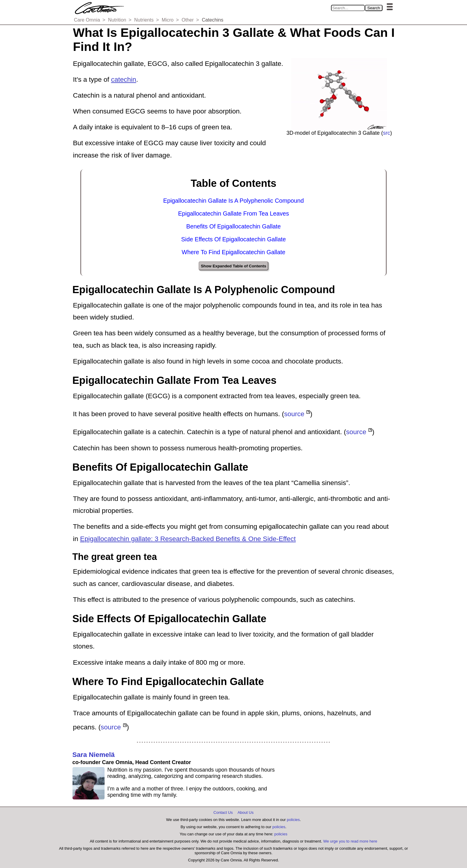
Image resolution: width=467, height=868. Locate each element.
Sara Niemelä (94, 755)
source (294, 414)
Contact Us (223, 812)
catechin (124, 79)
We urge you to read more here (350, 841)
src (387, 133)
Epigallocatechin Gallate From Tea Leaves (233, 213)
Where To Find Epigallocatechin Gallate (234, 252)
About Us (245, 812)
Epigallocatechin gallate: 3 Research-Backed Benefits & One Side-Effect (188, 539)
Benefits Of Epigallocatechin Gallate (234, 226)
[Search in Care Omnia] (348, 8)
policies (293, 820)
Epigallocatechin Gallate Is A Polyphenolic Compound (234, 201)
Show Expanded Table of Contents (233, 266)
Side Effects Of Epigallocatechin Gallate (234, 239)
